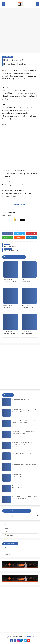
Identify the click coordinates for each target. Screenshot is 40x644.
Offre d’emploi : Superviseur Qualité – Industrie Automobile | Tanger (10, 281)
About (7, 528)
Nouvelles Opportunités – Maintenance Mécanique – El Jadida (29, 281)
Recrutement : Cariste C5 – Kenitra (22, 454)
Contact (7, 532)
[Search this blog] (17, 516)
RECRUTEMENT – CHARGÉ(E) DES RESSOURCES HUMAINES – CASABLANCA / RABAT (29, 333)
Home (7, 525)
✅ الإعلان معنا (9, 535)
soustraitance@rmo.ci (20, 205)
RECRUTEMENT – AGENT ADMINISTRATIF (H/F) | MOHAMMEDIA (11, 333)
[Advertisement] (20, 32)
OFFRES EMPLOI (29, 636)
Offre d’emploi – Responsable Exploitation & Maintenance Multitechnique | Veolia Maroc (11, 307)
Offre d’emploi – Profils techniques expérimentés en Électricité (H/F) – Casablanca (22, 445)
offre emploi (7, 57)
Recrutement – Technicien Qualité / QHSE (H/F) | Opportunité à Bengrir (29, 307)
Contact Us (8, 554)
